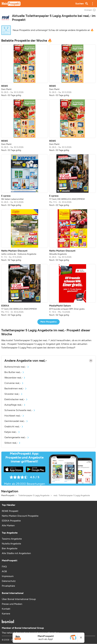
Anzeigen (90, 10)
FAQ (4, 567)
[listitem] (25, 71)
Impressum (8, 576)
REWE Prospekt (10, 511)
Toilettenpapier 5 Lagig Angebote (34, 496)
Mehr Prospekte (48, 322)
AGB (4, 571)
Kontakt (6, 609)
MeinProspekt (8, 496)
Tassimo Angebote (12, 539)
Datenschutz (9, 581)
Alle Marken (8, 525)
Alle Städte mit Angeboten (16, 553)
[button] (92, 4)
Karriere (6, 614)
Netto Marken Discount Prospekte (20, 516)
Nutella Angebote (11, 544)
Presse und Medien (12, 604)
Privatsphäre (8, 586)
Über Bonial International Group (19, 599)
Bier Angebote (10, 548)
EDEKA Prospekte (11, 521)
